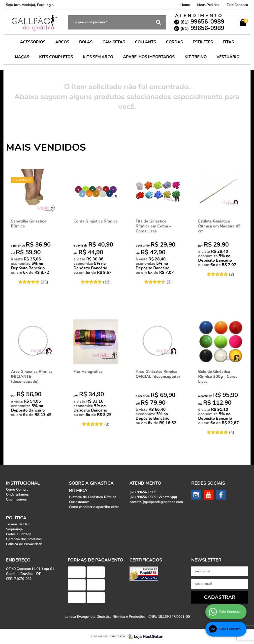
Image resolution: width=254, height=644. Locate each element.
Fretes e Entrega (19, 534)
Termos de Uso (18, 524)
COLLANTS (145, 42)
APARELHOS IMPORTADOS (149, 57)
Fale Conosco (237, 5)
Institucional (23, 483)
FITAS (228, 42)
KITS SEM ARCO (98, 57)
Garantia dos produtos (24, 539)
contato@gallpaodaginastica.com (156, 502)
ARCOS (62, 42)
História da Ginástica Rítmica (93, 497)
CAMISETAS (114, 42)
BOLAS (86, 42)
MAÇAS (22, 57)
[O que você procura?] (159, 22)
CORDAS (174, 42)
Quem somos (16, 500)
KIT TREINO (196, 57)
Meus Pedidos (208, 5)
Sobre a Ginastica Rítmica (91, 487)
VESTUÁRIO (228, 57)
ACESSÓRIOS (33, 42)
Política (16, 518)
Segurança (14, 529)
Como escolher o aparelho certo (94, 507)
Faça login (45, 5)
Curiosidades (79, 502)
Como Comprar (18, 490)
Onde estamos (17, 495)
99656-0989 (202, 22)
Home (185, 5)
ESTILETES (203, 42)
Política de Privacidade (24, 544)
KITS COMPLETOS (56, 57)
